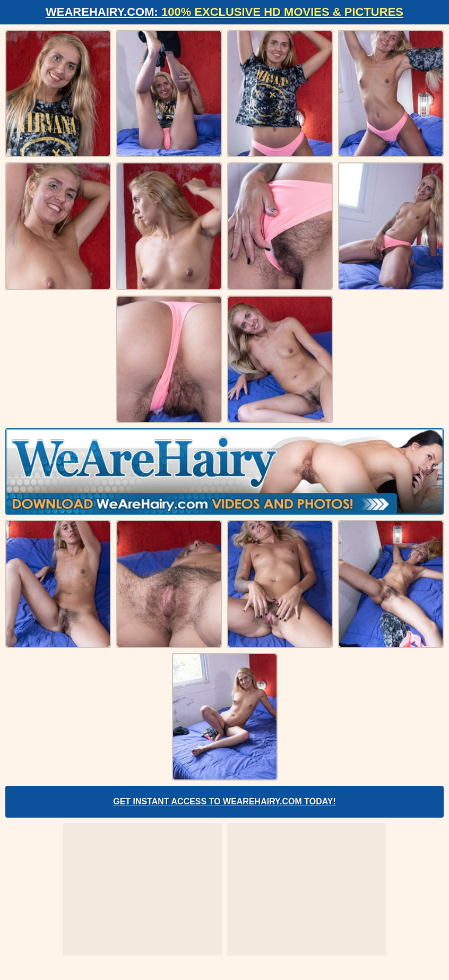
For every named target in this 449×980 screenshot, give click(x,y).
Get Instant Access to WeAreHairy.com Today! (225, 801)
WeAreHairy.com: (225, 12)
